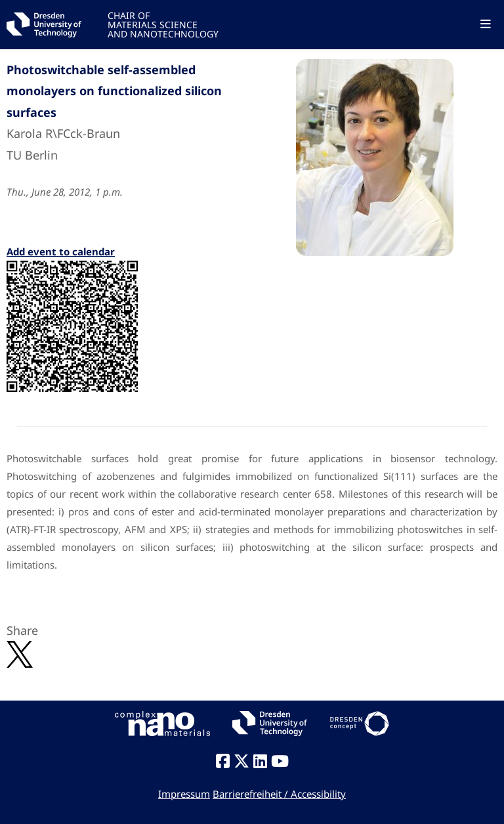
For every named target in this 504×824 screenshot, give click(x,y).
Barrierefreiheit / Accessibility (279, 794)
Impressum (184, 794)
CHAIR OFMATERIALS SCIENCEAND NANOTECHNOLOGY (163, 24)
